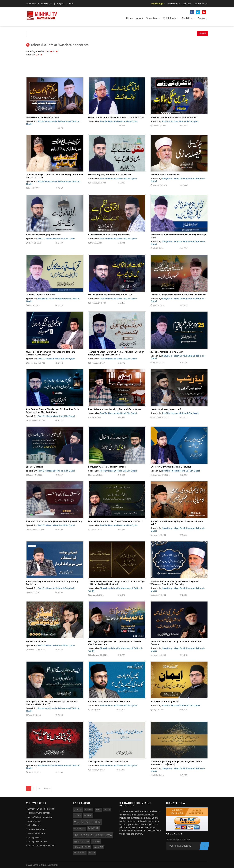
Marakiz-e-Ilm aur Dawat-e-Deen (42, 117)
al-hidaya (79, 829)
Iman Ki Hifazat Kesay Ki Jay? (165, 701)
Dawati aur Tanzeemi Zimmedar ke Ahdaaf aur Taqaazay (116, 117)
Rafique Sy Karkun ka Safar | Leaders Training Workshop (54, 521)
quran (78, 809)
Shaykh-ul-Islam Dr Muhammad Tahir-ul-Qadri (53, 122)
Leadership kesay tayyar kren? (166, 409)
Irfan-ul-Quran (34, 821)
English (61, 4)
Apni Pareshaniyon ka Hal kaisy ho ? (44, 761)
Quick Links (170, 18)
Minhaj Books (34, 825)
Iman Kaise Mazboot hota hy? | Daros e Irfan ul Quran (115, 409)
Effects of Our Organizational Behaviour (171, 467)
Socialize (187, 18)
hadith (89, 810)
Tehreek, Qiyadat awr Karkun (41, 295)
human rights (82, 847)
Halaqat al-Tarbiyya (93, 835)
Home (130, 18)
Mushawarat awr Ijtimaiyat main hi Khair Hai (110, 295)
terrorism (82, 842)
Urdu (72, 4)
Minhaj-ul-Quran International (41, 809)
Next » (47, 789)
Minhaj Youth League (37, 841)
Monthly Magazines (37, 829)
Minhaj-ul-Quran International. (45, 865)
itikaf (77, 815)
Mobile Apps (157, 4)
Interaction (173, 4)
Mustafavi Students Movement (42, 846)
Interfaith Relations (36, 833)
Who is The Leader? (36, 641)
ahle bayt (80, 853)
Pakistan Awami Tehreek (39, 813)
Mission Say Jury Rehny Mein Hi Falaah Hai (110, 175)
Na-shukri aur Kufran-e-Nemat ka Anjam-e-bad (174, 117)
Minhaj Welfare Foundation (40, 817)
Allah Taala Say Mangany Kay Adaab (44, 235)
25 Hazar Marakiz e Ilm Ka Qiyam (167, 352)
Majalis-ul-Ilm (87, 822)
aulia (92, 853)
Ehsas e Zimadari (34, 467)
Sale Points (200, 4)
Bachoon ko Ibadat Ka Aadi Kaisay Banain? (109, 701)
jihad (96, 842)
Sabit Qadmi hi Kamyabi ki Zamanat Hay (108, 761)
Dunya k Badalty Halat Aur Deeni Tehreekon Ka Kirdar (115, 521)
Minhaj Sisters (34, 837)
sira (98, 810)
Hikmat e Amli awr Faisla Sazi (165, 175)
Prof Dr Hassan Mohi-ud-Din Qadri (181, 121)
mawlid (94, 828)
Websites (187, 4)
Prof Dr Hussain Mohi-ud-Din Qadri (119, 121)
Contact (202, 18)
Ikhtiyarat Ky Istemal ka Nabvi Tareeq (107, 467)
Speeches (152, 18)
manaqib (98, 847)
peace (107, 810)
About (140, 18)
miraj (88, 815)
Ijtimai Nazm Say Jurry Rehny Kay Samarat (109, 235)
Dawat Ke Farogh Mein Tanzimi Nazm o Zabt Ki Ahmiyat (178, 295)
